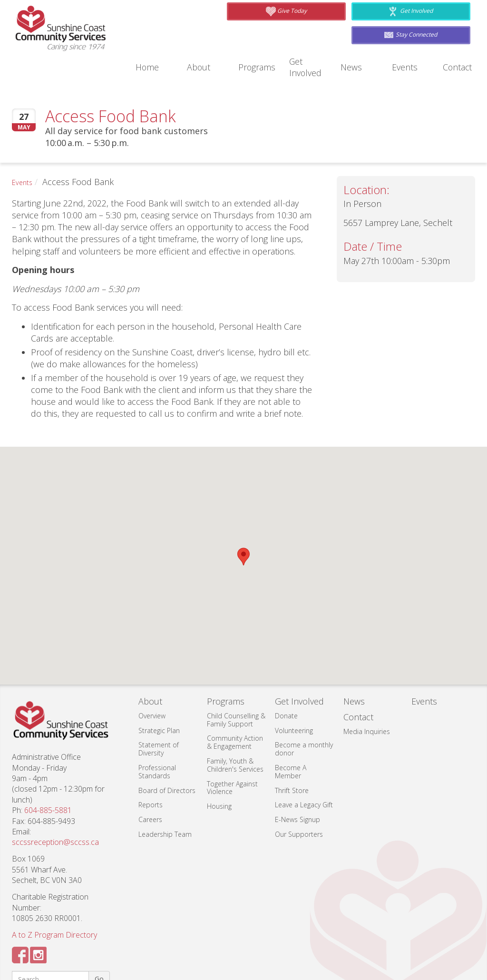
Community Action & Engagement (235, 708)
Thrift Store (292, 756)
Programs (255, 33)
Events (404, 33)
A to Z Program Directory (54, 901)
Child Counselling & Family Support (236, 685)
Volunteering (294, 696)
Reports (151, 770)
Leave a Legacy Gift (304, 770)
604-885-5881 (48, 776)
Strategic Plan (159, 696)
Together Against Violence (232, 753)
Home (147, 33)
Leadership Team (165, 800)
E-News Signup (297, 785)
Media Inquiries (367, 697)
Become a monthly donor (304, 715)
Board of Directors (167, 756)
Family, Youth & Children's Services (235, 731)
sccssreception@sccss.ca (55, 808)
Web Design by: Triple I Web (341, 972)
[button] (243, 522)
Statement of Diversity (159, 715)
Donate (286, 681)
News (351, 33)
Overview (152, 681)
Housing (219, 772)
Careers (150, 785)
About (198, 33)
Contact (457, 33)
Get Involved (311, 33)
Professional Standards (157, 737)
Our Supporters (299, 800)
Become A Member (291, 737)
